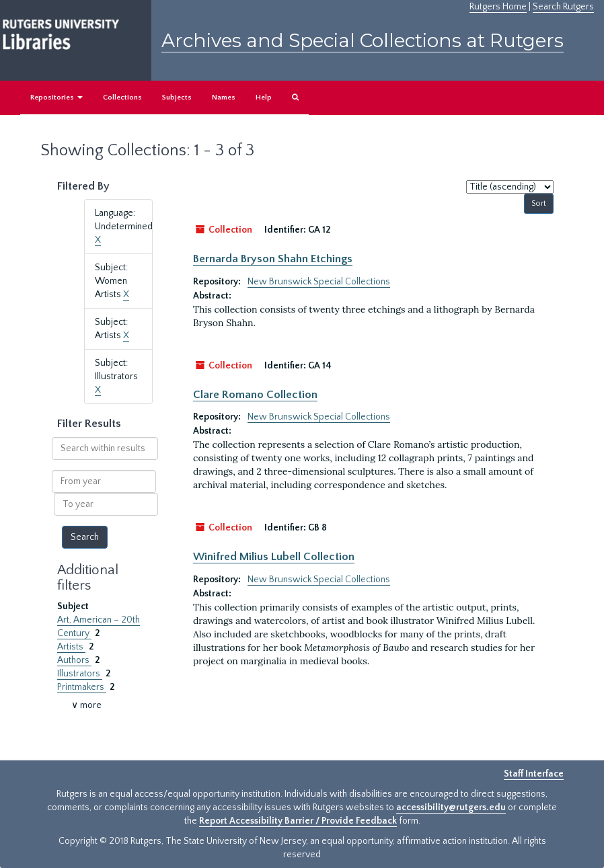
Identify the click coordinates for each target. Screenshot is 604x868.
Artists (71, 647)
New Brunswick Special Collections (319, 282)
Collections (122, 97)
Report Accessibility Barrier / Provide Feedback (298, 821)
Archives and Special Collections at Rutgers (363, 40)
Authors (74, 660)
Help (264, 97)
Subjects (177, 97)
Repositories (56, 97)
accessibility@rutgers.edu (451, 807)
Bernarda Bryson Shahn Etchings (273, 259)
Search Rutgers (563, 7)
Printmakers (82, 687)
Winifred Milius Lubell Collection (274, 557)
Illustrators (80, 674)
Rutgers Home (498, 7)
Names (224, 97)
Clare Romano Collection (255, 395)
